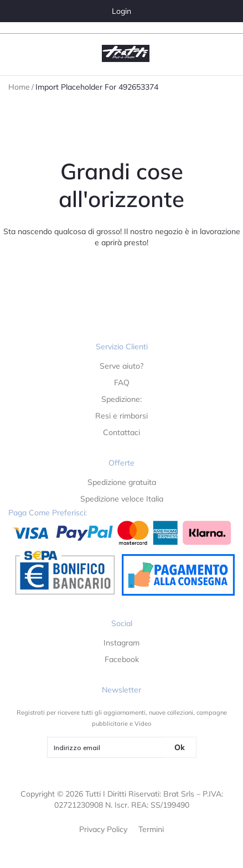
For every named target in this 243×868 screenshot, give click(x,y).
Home (19, 87)
